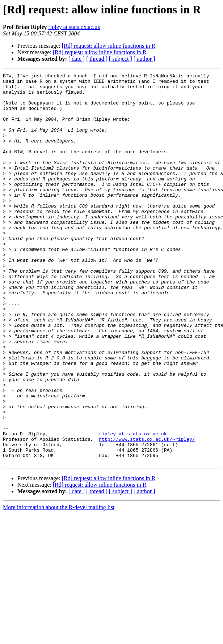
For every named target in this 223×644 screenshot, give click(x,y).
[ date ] (77, 59)
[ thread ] (97, 59)
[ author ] (144, 59)
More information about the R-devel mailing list (59, 585)
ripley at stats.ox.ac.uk (74, 27)
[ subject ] (121, 59)
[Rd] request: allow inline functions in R (109, 46)
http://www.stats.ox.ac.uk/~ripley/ (147, 513)
